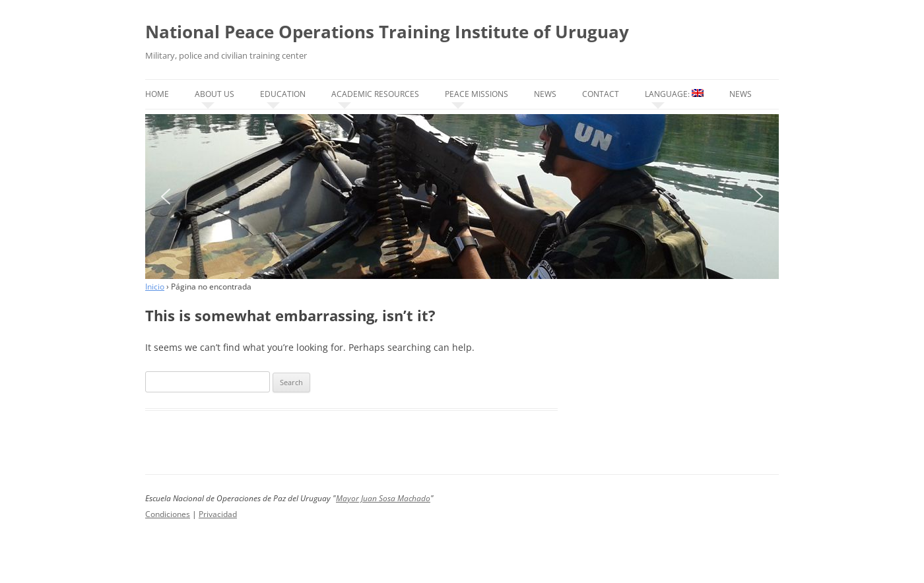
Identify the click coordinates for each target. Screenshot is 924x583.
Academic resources (375, 94)
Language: (674, 94)
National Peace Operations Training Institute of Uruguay (387, 32)
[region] (462, 197)
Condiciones (168, 514)
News (545, 94)
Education (283, 94)
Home (157, 94)
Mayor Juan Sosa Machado (383, 498)
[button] (166, 197)
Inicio (155, 287)
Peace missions (477, 94)
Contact (601, 94)
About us (214, 94)
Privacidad (218, 514)
